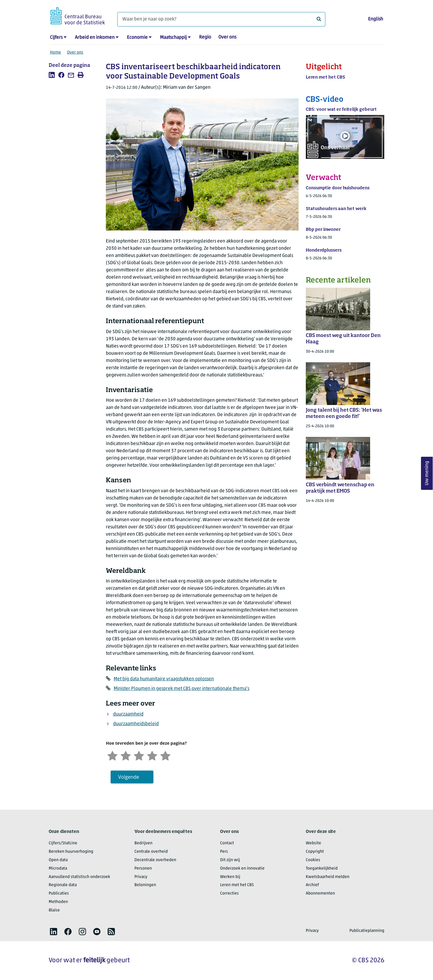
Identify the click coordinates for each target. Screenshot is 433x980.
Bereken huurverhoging (71, 852)
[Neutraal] (139, 755)
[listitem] (52, 75)
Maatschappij (173, 38)
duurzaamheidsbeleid (136, 724)
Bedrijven (143, 843)
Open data (58, 860)
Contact (227, 843)
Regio (205, 37)
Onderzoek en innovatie (242, 869)
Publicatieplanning (367, 931)
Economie (137, 38)
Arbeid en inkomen (95, 38)
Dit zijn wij (230, 860)
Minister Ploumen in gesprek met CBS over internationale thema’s (181, 689)
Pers (224, 852)
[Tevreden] (152, 755)
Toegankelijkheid (322, 869)
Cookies (313, 860)
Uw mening (427, 473)
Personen (143, 869)
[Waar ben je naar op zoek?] (221, 19)
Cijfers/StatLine (63, 843)
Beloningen (145, 885)
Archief (312, 885)
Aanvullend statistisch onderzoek (79, 877)
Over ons (227, 37)
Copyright (315, 852)
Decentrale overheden (155, 860)
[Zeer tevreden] (165, 755)
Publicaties (59, 893)
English (376, 19)
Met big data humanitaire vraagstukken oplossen (164, 679)
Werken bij (230, 877)
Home (55, 53)
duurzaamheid (128, 714)
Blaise (54, 910)
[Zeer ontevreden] (112, 755)
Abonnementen (320, 893)
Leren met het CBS (237, 885)
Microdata (58, 869)
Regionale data (63, 885)
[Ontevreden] (126, 755)
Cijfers (56, 38)
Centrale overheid (151, 852)
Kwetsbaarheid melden (328, 877)
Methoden (58, 902)
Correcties (229, 893)
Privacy (141, 877)
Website (313, 843)
